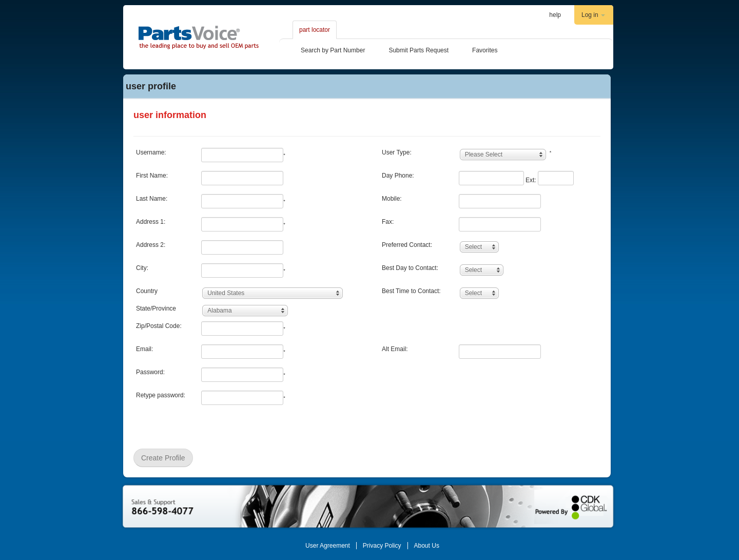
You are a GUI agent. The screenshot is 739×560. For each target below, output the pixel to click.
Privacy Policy (382, 546)
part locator (315, 30)
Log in (593, 15)
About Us (427, 546)
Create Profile (163, 458)
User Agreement (328, 546)
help (555, 15)
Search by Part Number (333, 50)
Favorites (485, 50)
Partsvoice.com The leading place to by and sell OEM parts (199, 37)
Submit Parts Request (419, 50)
